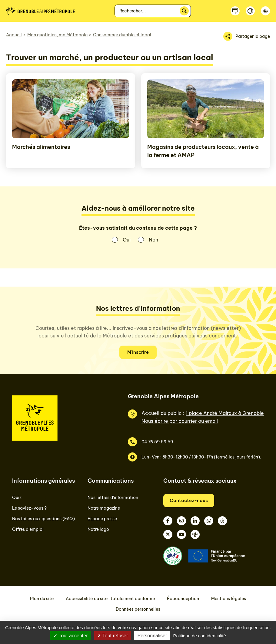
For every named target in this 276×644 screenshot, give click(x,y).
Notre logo (98, 529)
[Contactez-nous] (235, 11)
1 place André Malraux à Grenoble (225, 413)
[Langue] (250, 11)
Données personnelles (138, 609)
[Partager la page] (247, 36)
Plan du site (42, 599)
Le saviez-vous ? (29, 508)
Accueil (14, 35)
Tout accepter (70, 636)
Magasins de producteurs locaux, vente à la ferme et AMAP (203, 151)
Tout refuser (113, 636)
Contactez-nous (189, 500)
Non (153, 240)
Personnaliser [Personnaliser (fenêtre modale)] (152, 636)
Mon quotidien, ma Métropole (57, 35)
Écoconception (183, 599)
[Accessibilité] (265, 11)
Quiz (17, 498)
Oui (127, 240)
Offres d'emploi (28, 529)
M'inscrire (138, 352)
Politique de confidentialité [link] (199, 636)
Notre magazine (104, 508)
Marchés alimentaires (41, 147)
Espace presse (102, 519)
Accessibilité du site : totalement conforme (110, 599)
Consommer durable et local (122, 35)
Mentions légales (229, 599)
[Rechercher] (184, 11)
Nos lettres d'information (113, 498)
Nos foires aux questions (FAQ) (43, 519)
